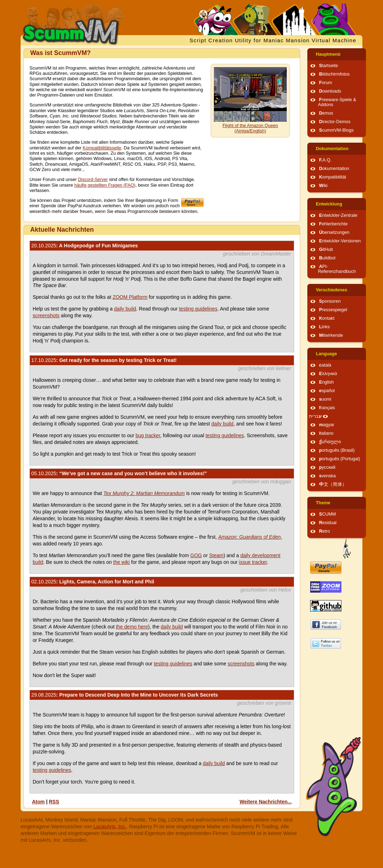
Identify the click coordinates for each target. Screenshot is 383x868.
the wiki (122, 562)
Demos (326, 113)
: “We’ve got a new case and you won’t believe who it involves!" (119, 473)
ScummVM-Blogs (336, 130)
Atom (38, 802)
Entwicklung (329, 204)
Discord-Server (93, 180)
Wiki (323, 186)
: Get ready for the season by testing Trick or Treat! (104, 360)
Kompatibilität (333, 177)
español (327, 391)
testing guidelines (198, 309)
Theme (323, 503)
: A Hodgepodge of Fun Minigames (85, 246)
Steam (216, 555)
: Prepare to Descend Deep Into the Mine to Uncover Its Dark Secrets (125, 695)
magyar (327, 425)
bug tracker (148, 435)
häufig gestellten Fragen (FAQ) (105, 185)
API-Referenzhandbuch (337, 269)
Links (324, 327)
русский (327, 467)
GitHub (326, 249)
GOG (196, 555)
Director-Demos (335, 122)
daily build (125, 309)
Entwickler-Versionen (340, 241)
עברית (315, 416)
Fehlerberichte (333, 224)
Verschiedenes (331, 290)
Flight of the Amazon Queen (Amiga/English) (250, 128)
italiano (326, 433)
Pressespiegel (333, 310)
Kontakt (327, 318)
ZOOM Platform (130, 297)
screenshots (46, 315)
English (326, 382)
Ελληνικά (328, 374)
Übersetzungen (334, 232)
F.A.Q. (325, 160)
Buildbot (327, 258)
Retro (325, 531)
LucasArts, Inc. (110, 826)
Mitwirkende (331, 335)
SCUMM (328, 514)
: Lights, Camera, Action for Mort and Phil (93, 582)
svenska (327, 476)
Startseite (328, 66)
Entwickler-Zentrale (338, 215)
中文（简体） (333, 484)
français (327, 408)
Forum (325, 83)
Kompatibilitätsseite (102, 148)
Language (326, 354)
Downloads (330, 91)
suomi (325, 399)
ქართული (330, 442)
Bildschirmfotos (334, 74)
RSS (54, 802)
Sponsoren (330, 301)
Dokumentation (332, 149)
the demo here (132, 627)
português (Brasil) (337, 450)
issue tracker (253, 562)
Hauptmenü (328, 54)
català (325, 365)
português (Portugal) (340, 459)
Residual (328, 523)
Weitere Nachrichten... (266, 802)
